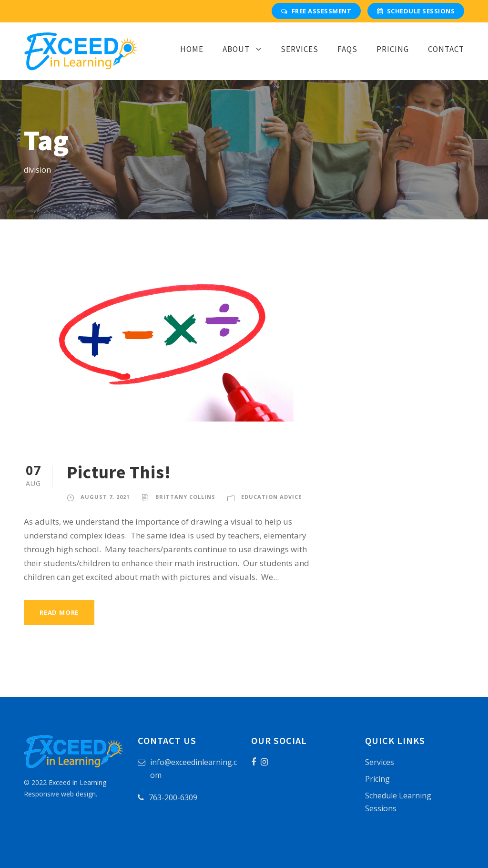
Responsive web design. (61, 794)
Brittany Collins (185, 497)
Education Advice (271, 497)
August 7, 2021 (105, 497)
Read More (59, 612)
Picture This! (119, 472)
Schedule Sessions (416, 11)
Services (300, 49)
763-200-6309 (173, 797)
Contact (446, 49)
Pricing (393, 49)
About (236, 49)
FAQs (347, 49)
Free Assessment (316, 11)
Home (192, 49)
